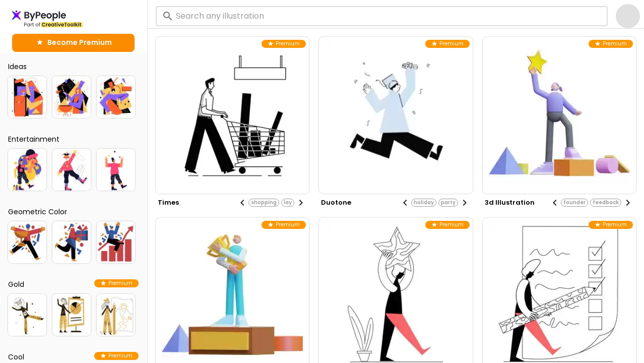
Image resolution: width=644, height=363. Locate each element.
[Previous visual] (242, 203)
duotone (336, 202)
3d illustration (510, 202)
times (168, 202)
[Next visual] (301, 203)
